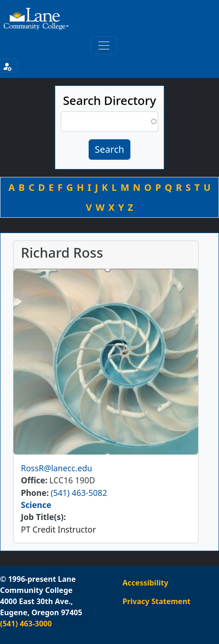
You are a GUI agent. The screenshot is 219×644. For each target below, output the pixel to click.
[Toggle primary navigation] (104, 46)
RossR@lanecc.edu (57, 468)
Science (36, 505)
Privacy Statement (156, 601)
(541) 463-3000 (26, 624)
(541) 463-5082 (79, 493)
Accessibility (145, 583)
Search (109, 149)
